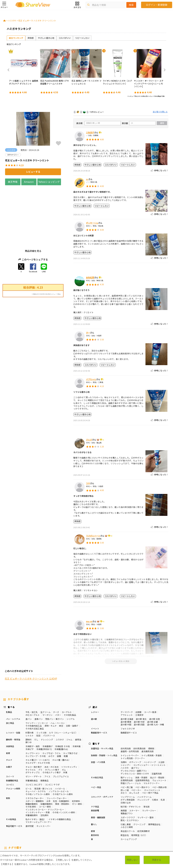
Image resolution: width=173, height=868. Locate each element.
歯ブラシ (135, 743)
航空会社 (95, 810)
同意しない (132, 860)
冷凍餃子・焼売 (33, 721)
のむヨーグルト (33, 690)
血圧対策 (18, 832)
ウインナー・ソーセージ (37, 698)
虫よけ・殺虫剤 (157, 752)
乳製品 (9, 687)
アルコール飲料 (13, 763)
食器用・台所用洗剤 (130, 726)
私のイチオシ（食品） (36, 794)
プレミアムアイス (61, 751)
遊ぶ (95, 682)
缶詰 (38, 710)
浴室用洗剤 (157, 748)
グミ (40, 745)
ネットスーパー (43, 801)
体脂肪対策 (134, 830)
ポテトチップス (33, 747)
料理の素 (30, 708)
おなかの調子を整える (101, 830)
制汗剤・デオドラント (131, 781)
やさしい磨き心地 (46, 38)
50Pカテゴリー (43, 830)
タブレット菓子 (52, 745)
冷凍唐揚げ (47, 721)
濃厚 (25, 835)
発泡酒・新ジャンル (43, 763)
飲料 (8, 773)
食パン (29, 694)
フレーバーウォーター (57, 773)
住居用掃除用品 (142, 755)
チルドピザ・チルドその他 (38, 738)
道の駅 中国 (126, 700)
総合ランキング (16, 38)
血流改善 (128, 832)
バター (58, 690)
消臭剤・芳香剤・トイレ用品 (104, 730)
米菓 (65, 747)
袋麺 (59, 731)
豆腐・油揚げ (72, 701)
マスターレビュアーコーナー (39, 797)
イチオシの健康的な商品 (60, 794)
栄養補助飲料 (32, 790)
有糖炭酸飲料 (46, 779)
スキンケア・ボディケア (102, 772)
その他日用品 (97, 752)
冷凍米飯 (77, 721)
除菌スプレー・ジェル (131, 758)
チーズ (56, 687)
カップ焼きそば (70, 728)
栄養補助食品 (32, 755)
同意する (157, 860)
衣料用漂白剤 (139, 723)
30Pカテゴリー (27, 830)
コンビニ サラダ (52, 760)
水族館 (138, 687)
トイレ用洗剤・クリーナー (133, 733)
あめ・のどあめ (52, 742)
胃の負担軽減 (116, 832)
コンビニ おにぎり (34, 760)
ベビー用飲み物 (159, 762)
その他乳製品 (70, 690)
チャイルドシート (152, 765)
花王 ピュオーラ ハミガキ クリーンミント (37, 20)
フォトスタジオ (128, 704)
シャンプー (126, 740)
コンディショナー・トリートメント (149, 740)
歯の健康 (42, 832)
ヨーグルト (67, 687)
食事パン (39, 694)
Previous (9, 70)
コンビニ (10, 760)
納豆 (61, 701)
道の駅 (94, 694)
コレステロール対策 (87, 832)
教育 (93, 806)
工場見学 (139, 690)
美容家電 (95, 785)
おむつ (124, 768)
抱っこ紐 (125, 765)
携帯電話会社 (154, 799)
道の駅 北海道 (127, 694)
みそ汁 (51, 731)
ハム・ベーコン (58, 698)
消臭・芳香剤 (141, 752)
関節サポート (141, 832)
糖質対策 (64, 830)
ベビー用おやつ (142, 762)
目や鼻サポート (157, 832)
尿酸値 (6, 835)
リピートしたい (82, 38)
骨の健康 (152, 830)
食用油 (78, 714)
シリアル (71, 694)
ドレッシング (47, 714)
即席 (8, 728)
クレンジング (143, 775)
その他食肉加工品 (34, 701)
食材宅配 (30, 801)
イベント (95, 704)
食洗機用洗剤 (147, 726)
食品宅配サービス (14, 801)
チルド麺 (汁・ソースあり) (38, 735)
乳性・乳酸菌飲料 (61, 776)
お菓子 (9, 742)
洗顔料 (124, 737)
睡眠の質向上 (69, 832)
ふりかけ (60, 714)
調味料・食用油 (13, 714)
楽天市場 (13, 182)
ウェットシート (159, 755)
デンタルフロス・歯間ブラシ (134, 746)
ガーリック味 (82, 835)
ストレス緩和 (54, 832)
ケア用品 (95, 781)
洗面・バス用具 (98, 737)
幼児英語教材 (143, 806)
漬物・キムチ (51, 701)
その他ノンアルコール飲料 (38, 769)
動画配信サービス (99, 708)
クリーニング (139, 799)
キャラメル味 (68, 835)
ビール (29, 763)
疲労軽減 (7, 832)
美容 (144, 830)
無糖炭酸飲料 (32, 779)
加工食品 (10, 698)
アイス (47, 751)
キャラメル (31, 745)
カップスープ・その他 (36, 731)
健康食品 (44, 755)
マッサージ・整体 (145, 792)
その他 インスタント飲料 (64, 787)
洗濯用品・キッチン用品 (102, 723)
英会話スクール (128, 806)
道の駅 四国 (139, 700)
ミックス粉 (41, 708)
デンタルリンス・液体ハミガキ (135, 748)
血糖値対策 (30, 832)
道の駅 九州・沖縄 (156, 700)
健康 (55, 830)
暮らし (94, 799)
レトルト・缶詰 (13, 708)
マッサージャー (149, 785)
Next (164, 70)
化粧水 (155, 775)
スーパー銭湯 (150, 687)
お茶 (48, 776)
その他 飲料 (31, 782)
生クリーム (45, 687)
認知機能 (103, 832)
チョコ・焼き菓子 (34, 742)
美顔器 (124, 785)
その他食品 (11, 794)
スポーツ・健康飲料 (35, 776)
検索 (131, 5)
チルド (9, 735)
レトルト (30, 710)
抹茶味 (56, 835)
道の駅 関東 (126, 697)
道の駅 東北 (141, 694)
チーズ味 (46, 835)
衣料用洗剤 (126, 723)
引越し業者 (126, 799)
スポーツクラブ (128, 792)
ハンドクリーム (144, 772)
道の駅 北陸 (155, 694)
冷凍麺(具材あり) (44, 724)
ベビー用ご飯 (127, 762)
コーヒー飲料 (45, 782)
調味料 (29, 714)
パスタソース (49, 710)
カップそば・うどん (52, 728)
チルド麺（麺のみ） (61, 735)
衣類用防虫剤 (127, 755)
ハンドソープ (150, 737)
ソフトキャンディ (69, 742)
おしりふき (134, 768)
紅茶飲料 (76, 776)
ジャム (69, 714)
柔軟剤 (151, 723)
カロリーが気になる (79, 830)
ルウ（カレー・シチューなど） (63, 708)
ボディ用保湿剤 (128, 775)
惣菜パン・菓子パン (55, 694)
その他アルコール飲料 (63, 769)
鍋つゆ (29, 717)
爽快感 (31, 38)
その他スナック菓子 (52, 747)
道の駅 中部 (139, 697)
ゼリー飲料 (77, 779)
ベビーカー (136, 765)
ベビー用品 (96, 762)
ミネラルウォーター (35, 773)
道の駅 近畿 (152, 697)
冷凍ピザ (30, 724)
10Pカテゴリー (10, 830)
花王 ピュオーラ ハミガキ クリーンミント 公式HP (31, 350)
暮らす (96, 718)
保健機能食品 (12, 755)
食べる (11, 682)
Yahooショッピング (49, 182)
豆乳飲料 (44, 790)
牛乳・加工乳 (32, 687)
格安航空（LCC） (139, 810)
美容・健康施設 (98, 792)
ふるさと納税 (127, 802)
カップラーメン (33, 728)
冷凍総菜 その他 (62, 721)
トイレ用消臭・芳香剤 (152, 730)
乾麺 (66, 731)
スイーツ (10, 751)
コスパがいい (65, 38)
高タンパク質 (120, 830)
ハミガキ (12, 20)
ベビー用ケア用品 (150, 768)
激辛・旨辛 (35, 835)
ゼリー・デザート (34, 751)
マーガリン (47, 690)
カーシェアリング (129, 814)
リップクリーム (128, 772)
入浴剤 (161, 737)
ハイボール (60, 763)
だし (36, 714)
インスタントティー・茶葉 (38, 787)
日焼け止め (126, 778)
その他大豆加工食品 (35, 704)
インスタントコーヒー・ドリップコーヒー (45, 784)
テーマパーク (127, 687)
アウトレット (127, 690)
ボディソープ (135, 737)
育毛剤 (146, 781)
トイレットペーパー (130, 730)
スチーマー (134, 785)
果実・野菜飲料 (62, 779)
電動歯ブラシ (127, 788)
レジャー (95, 687)
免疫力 (162, 830)
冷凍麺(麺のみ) (61, 724)
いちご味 (16, 835)
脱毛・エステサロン (130, 795)
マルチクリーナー (152, 758)
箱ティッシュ (127, 752)
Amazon (29, 182)
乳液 (163, 775)
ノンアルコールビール (59, 766)
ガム (64, 745)
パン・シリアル (13, 694)
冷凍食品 (10, 721)
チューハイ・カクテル (36, 766)
